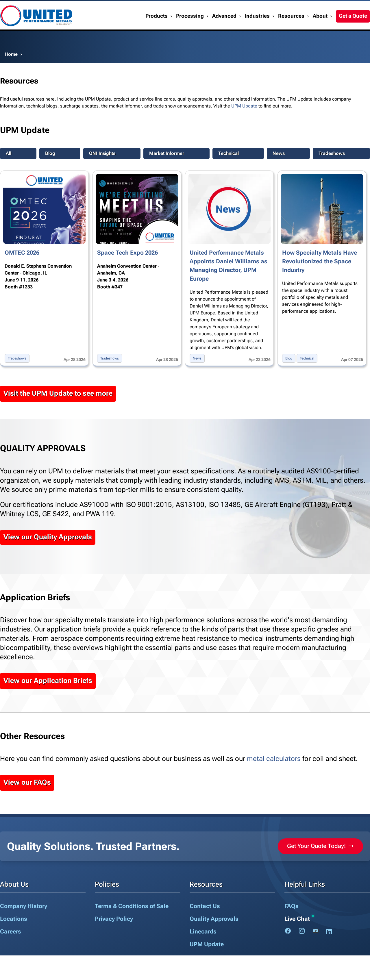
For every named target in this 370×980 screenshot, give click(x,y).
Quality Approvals (214, 919)
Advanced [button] (224, 31)
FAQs (292, 906)
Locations (14, 919)
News (279, 153)
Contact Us (289, 8)
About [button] (320, 31)
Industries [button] (257, 31)
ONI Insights (102, 153)
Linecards (203, 931)
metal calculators (274, 759)
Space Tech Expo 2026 (127, 253)
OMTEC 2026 (22, 253)
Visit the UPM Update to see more (58, 393)
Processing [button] (190, 31)
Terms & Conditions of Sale (132, 906)
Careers (11, 931)
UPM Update (244, 106)
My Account (318, 8)
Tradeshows (332, 153)
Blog (50, 153)
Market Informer (167, 153)
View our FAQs (27, 782)
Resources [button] (291, 31)
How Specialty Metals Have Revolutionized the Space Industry (320, 261)
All (9, 153)
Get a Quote (353, 31)
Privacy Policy (114, 919)
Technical (229, 153)
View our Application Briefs (48, 681)
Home (11, 54)
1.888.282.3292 (351, 8)
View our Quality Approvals (48, 537)
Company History (24, 906)
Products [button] (157, 31)
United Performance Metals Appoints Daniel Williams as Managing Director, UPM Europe (229, 266)
